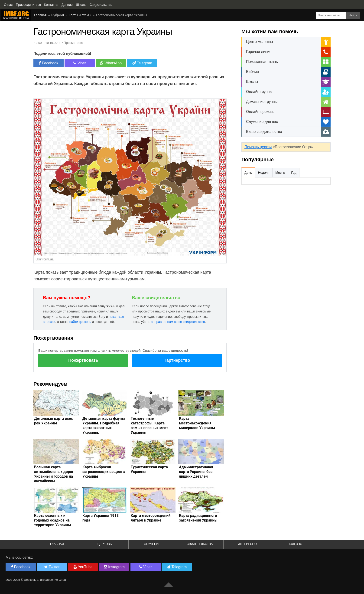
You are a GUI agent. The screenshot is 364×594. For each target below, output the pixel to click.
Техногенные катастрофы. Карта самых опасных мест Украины (149, 425)
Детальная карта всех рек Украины (54, 421)
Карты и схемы (80, 15)
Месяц (280, 173)
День (248, 173)
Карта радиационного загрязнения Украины (198, 518)
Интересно (247, 544)
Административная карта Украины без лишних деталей (196, 472)
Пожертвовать (83, 360)
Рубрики (58, 15)
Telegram (142, 63)
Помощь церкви (258, 147)
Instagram (114, 567)
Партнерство (177, 360)
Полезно (295, 544)
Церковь (105, 544)
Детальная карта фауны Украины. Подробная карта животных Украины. (104, 425)
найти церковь (80, 322)
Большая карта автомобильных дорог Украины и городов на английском (54, 474)
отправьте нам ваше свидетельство (178, 322)
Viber (80, 63)
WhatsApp (111, 63)
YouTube (83, 567)
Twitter (52, 567)
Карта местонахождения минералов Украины (197, 423)
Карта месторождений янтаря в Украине (151, 518)
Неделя (264, 173)
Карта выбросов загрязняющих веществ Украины (104, 472)
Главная (40, 15)
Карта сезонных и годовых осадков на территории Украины (53, 520)
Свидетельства (200, 544)
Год (294, 173)
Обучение (152, 544)
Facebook (49, 63)
